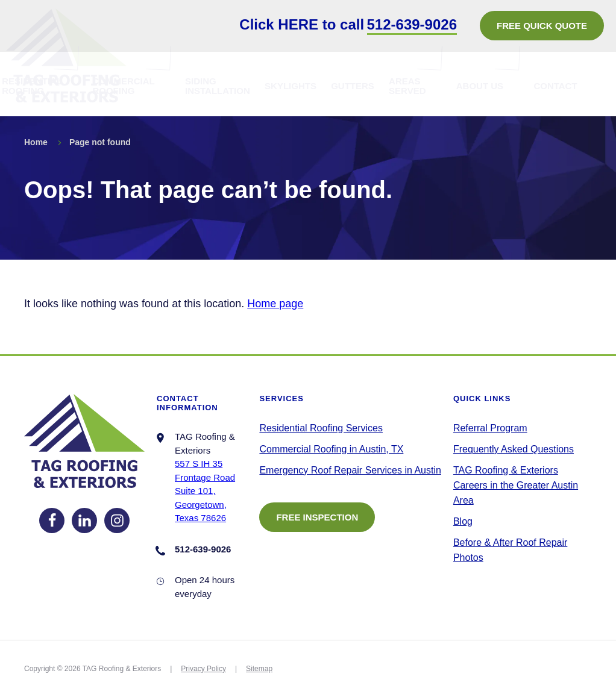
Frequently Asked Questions (514, 449)
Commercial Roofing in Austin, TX (331, 449)
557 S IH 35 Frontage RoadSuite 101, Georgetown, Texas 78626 (205, 491)
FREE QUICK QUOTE (542, 26)
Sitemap (259, 669)
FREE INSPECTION (317, 517)
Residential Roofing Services (321, 428)
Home (36, 142)
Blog (463, 521)
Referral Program (490, 428)
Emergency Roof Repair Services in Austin (350, 470)
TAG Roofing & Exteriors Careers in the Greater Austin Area (516, 485)
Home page (275, 304)
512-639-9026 (412, 24)
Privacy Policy (203, 669)
